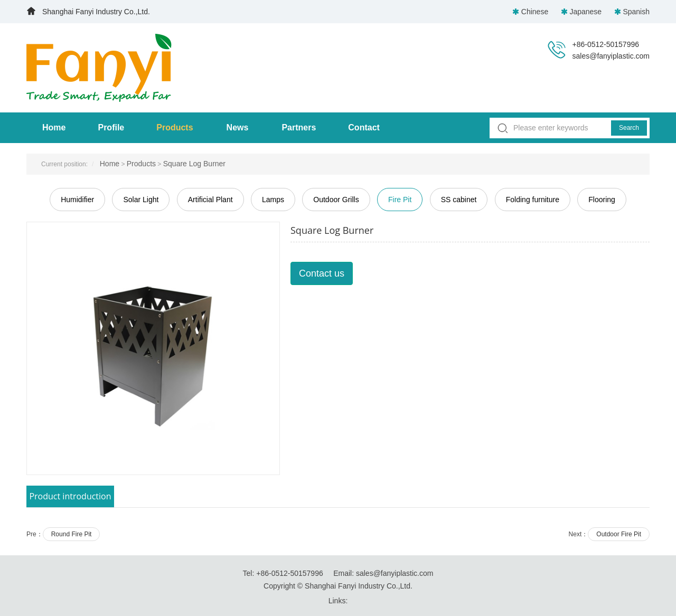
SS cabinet (459, 200)
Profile (111, 127)
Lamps (273, 200)
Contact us (322, 273)
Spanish (632, 12)
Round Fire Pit (72, 534)
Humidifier (77, 200)
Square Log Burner (194, 164)
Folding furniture (533, 200)
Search (629, 128)
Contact (364, 127)
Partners (299, 127)
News (238, 127)
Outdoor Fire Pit (619, 534)
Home (54, 127)
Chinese (531, 12)
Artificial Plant (210, 200)
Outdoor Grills (336, 200)
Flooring (602, 200)
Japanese (583, 12)
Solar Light (141, 200)
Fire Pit (400, 200)
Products (175, 127)
